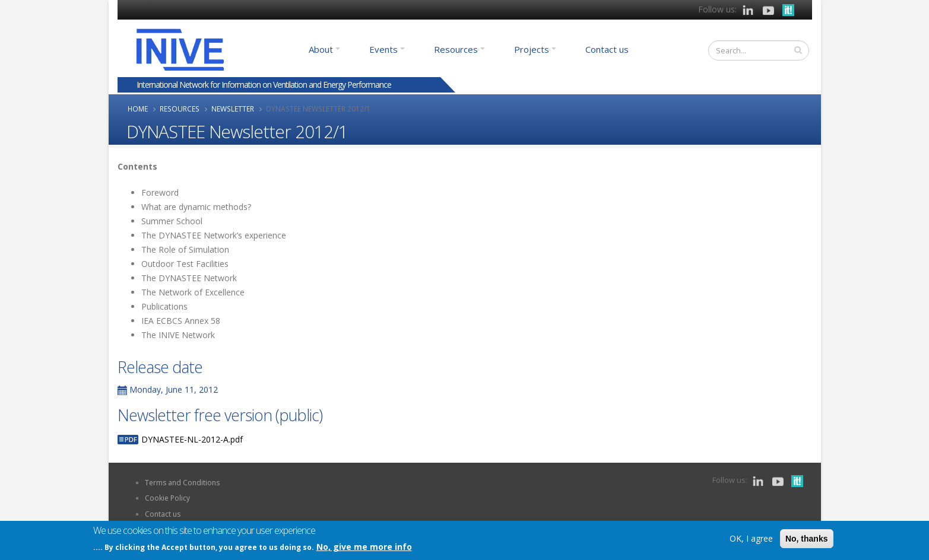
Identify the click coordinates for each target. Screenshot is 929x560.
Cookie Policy (167, 498)
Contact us (607, 49)
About (321, 49)
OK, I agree (751, 539)
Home (138, 109)
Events (383, 49)
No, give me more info (364, 547)
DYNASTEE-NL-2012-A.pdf (192, 439)
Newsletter (233, 109)
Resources (456, 49)
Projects (532, 49)
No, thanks (807, 539)
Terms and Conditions (182, 483)
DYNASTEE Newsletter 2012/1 (318, 109)
